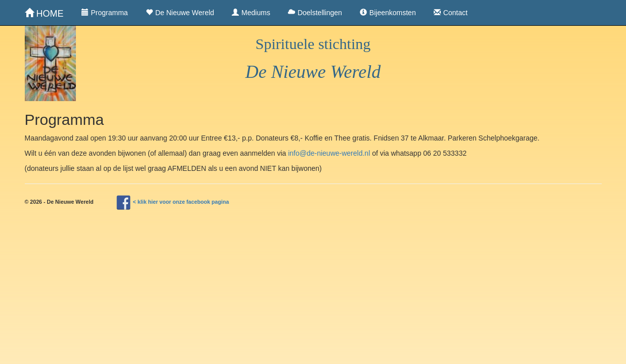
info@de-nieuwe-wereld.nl (329, 153)
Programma (105, 13)
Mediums (251, 13)
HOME (44, 13)
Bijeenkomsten (388, 13)
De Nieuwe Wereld (180, 13)
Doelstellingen (315, 13)
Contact (451, 13)
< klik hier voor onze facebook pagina (181, 202)
